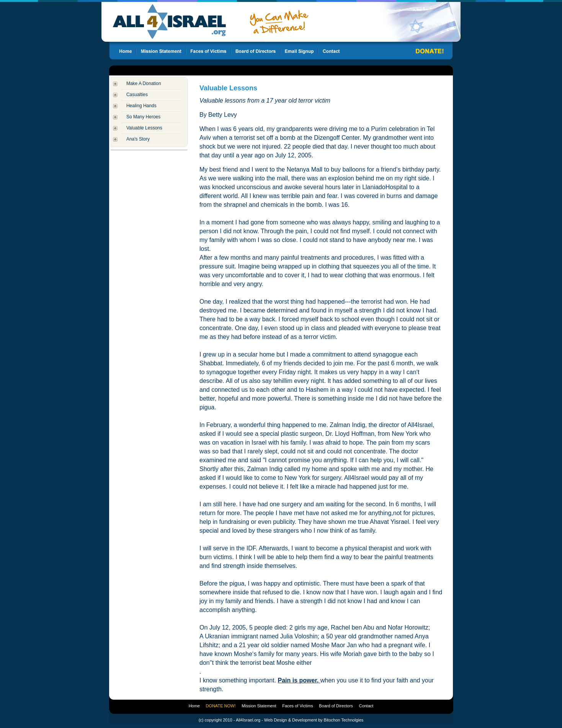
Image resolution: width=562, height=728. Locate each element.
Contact (366, 706)
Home (194, 706)
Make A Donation (144, 83)
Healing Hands (141, 106)
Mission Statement (259, 706)
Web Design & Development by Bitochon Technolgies (314, 720)
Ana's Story (138, 139)
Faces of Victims (298, 706)
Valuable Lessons (144, 128)
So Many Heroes (143, 117)
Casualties (137, 95)
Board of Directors (336, 706)
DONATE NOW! (221, 706)
